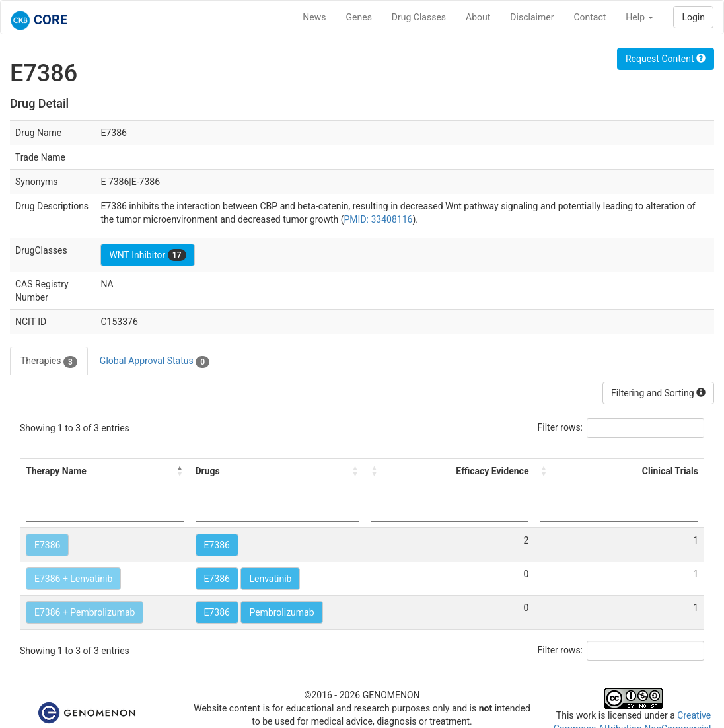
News (314, 17)
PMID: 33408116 (379, 219)
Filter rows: (561, 427)
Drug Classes (419, 17)
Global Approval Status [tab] (155, 361)
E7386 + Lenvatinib (73, 579)
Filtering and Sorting (658, 393)
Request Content (666, 59)
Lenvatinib (270, 579)
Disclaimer (532, 17)
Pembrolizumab (281, 612)
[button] (180, 471)
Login (693, 17)
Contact (590, 17)
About (478, 17)
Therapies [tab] (49, 361)
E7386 (47, 545)
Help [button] (639, 17)
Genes (359, 17)
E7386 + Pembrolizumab (85, 612)
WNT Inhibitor (147, 255)
